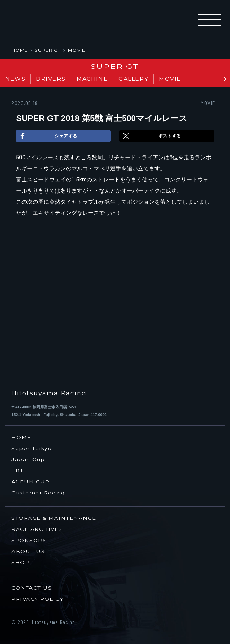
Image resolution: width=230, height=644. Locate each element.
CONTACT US (32, 588)
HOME (20, 50)
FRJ (17, 471)
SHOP (20, 563)
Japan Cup (28, 460)
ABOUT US (28, 552)
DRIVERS (51, 79)
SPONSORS (29, 540)
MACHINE (92, 79)
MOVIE (77, 50)
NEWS (15, 79)
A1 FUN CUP (30, 482)
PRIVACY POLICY (37, 599)
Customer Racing (38, 493)
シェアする (47, 136)
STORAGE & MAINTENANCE (54, 518)
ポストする (151, 136)
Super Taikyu (32, 448)
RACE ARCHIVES (37, 529)
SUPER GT (48, 50)
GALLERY (133, 79)
